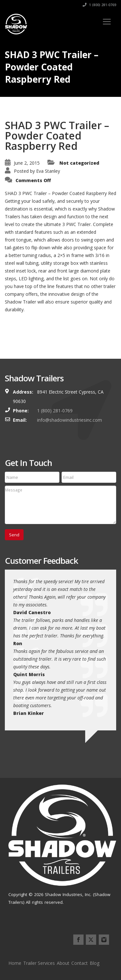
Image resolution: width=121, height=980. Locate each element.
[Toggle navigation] (107, 22)
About (63, 963)
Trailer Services (39, 963)
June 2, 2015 (27, 163)
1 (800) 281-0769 (99, 5)
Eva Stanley (48, 171)
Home (15, 963)
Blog (95, 963)
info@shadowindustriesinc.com (70, 420)
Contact (80, 963)
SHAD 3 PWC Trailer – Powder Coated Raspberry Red (57, 135)
